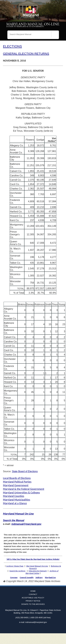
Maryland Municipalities (17, 500)
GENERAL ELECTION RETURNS (26, 54)
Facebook (29, 628)
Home (33, 591)
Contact (33, 594)
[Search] (55, 35)
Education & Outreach (38, 571)
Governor (14, 577)
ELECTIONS (12, 46)
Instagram (37, 628)
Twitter (33, 628)
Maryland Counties (14, 496)
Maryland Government (16, 485)
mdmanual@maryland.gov (26, 524)
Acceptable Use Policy (33, 598)
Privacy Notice (33, 601)
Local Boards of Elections (17, 478)
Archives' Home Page (15, 566)
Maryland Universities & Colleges (21, 493)
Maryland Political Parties (17, 482)
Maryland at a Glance (15, 503)
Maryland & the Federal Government (24, 489)
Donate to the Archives (33, 604)
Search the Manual (14, 520)
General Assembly (27, 577)
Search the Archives (17, 571)
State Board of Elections (25, 471)
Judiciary (39, 577)
